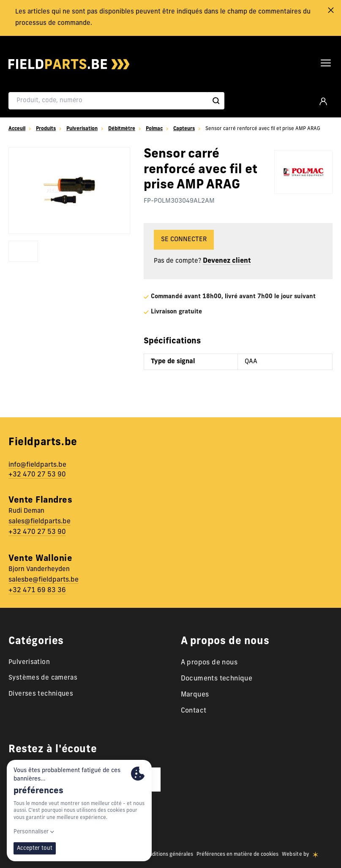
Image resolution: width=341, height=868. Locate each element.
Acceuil (17, 129)
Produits (46, 129)
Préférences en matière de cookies (237, 854)
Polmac (154, 129)
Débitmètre (122, 129)
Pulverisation (82, 129)
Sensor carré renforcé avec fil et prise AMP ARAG (261, 129)
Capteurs (184, 129)
